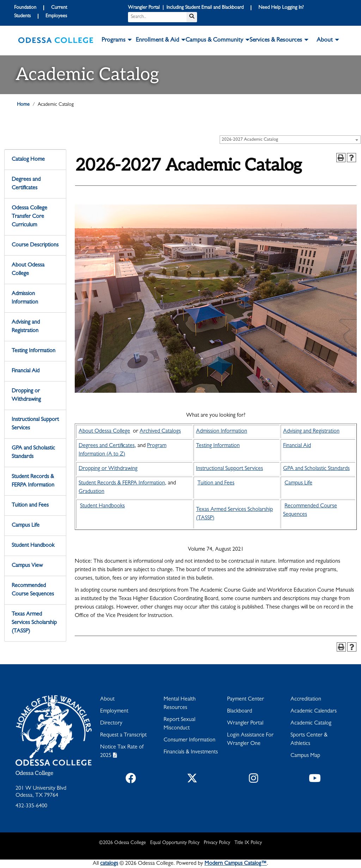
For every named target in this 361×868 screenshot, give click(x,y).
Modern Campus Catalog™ (236, 864)
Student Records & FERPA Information (33, 481)
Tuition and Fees (30, 506)
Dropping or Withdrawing (26, 396)
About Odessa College (28, 270)
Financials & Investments (191, 752)
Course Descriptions (35, 245)
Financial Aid (26, 371)
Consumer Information (189, 740)
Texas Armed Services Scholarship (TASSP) (34, 623)
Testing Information (33, 351)
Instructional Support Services (35, 424)
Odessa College (34, 773)
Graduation (91, 492)
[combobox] (290, 140)
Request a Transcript (123, 735)
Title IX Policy (248, 843)
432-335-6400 (31, 806)
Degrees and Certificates (26, 184)
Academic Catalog (311, 723)
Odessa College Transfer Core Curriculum (29, 217)
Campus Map (305, 756)
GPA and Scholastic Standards (33, 453)
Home (23, 105)
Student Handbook (33, 546)
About (107, 699)
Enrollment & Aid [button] (157, 41)
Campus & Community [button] (214, 41)
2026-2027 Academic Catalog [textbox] (250, 140)
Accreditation (306, 699)
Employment (114, 711)
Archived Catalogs (160, 432)
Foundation (25, 8)
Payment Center (246, 699)
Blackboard (240, 711)
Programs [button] (114, 41)
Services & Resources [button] (276, 41)
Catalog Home (28, 160)
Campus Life (26, 526)
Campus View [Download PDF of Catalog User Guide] (27, 566)
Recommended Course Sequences (33, 590)
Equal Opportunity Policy (175, 843)
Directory (111, 723)
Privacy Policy (217, 843)
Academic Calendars (314, 711)
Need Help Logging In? (281, 8)
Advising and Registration (26, 327)
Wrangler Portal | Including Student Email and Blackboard (186, 8)
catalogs (109, 864)
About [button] (325, 41)
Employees (56, 16)
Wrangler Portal (245, 723)
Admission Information (25, 298)
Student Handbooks (102, 506)
